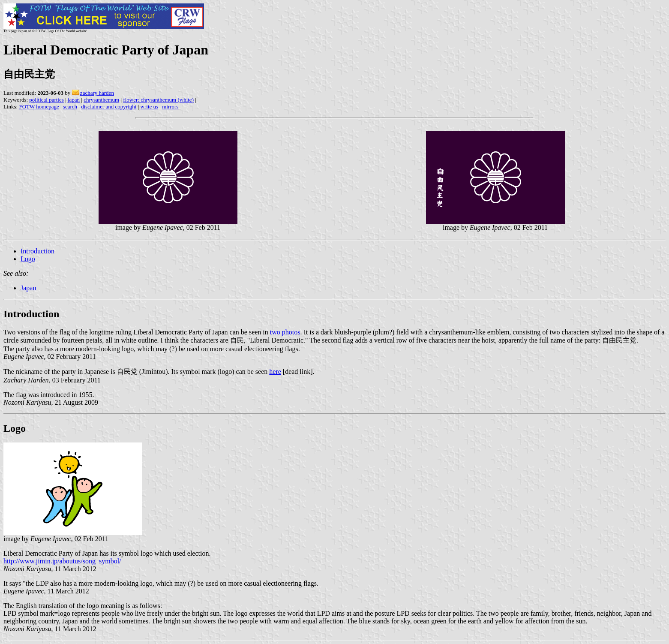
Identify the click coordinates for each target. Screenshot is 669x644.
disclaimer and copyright (109, 107)
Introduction (37, 251)
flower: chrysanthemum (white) (158, 100)
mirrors (170, 107)
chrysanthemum (101, 100)
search (70, 107)
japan (74, 100)
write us (150, 107)
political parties (46, 100)
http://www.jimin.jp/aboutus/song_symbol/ (62, 561)
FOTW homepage (39, 107)
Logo (28, 259)
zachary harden (97, 93)
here (275, 372)
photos (291, 332)
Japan (28, 288)
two (275, 332)
